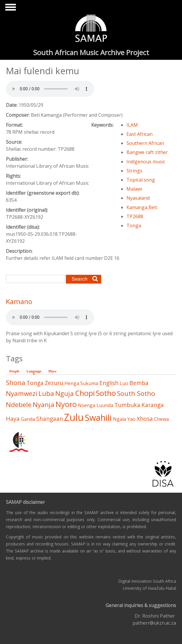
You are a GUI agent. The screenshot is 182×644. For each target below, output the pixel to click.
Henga (72, 383)
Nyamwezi (22, 393)
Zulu (74, 417)
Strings (134, 171)
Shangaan (50, 419)
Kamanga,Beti (142, 207)
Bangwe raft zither (147, 152)
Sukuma (89, 383)
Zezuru (54, 383)
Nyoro (66, 404)
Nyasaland (138, 198)
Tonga (134, 226)
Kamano (19, 301)
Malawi (134, 189)
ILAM (132, 125)
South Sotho (136, 393)
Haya (13, 419)
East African (140, 134)
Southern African (145, 143)
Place (52, 371)
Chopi (85, 393)
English (109, 383)
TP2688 (135, 216)
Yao (131, 419)
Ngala (120, 419)
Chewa (161, 419)
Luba (46, 393)
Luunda (105, 405)
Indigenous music (146, 162)
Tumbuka (127, 405)
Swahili (98, 417)
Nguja (65, 393)
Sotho (106, 393)
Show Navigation (10, 9)
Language (35, 371)
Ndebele (19, 405)
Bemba (139, 383)
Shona (16, 383)
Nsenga (87, 405)
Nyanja (44, 405)
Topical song (141, 180)
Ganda (28, 419)
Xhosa (145, 419)
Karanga (153, 405)
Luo (124, 383)
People (14, 371)
